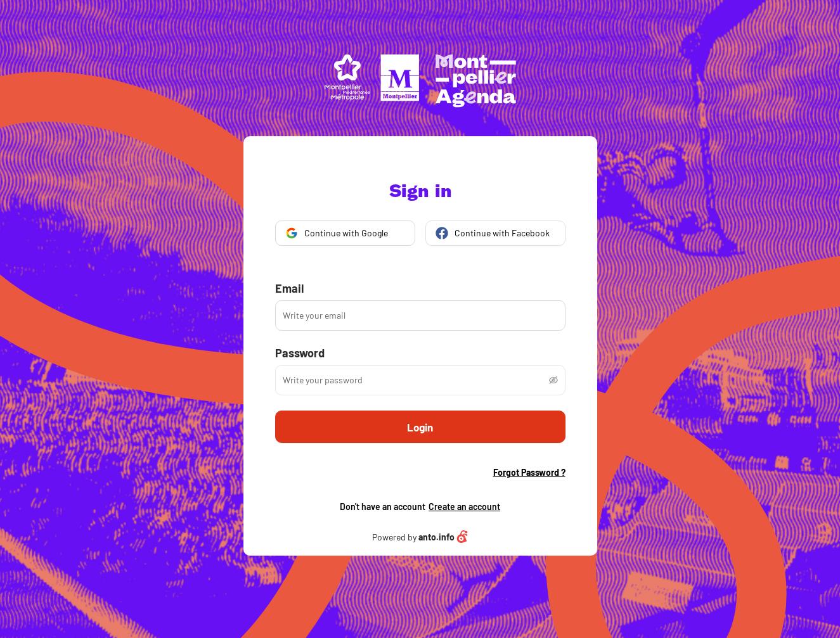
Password (300, 353)
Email (289, 288)
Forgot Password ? (529, 473)
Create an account (464, 507)
